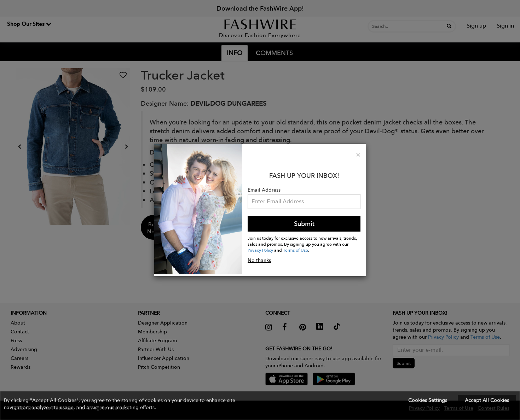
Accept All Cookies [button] (487, 400)
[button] (260, 406)
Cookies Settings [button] (428, 400)
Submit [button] (304, 224)
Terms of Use (296, 250)
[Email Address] (304, 202)
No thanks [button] (259, 260)
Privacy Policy (260, 250)
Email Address (264, 190)
